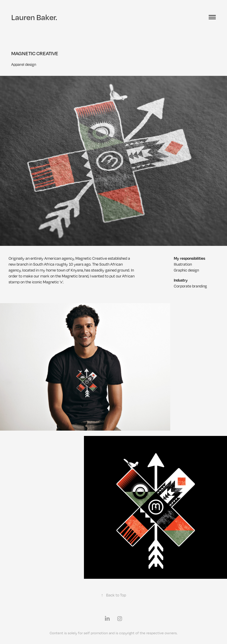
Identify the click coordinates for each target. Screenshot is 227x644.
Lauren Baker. (34, 17)
